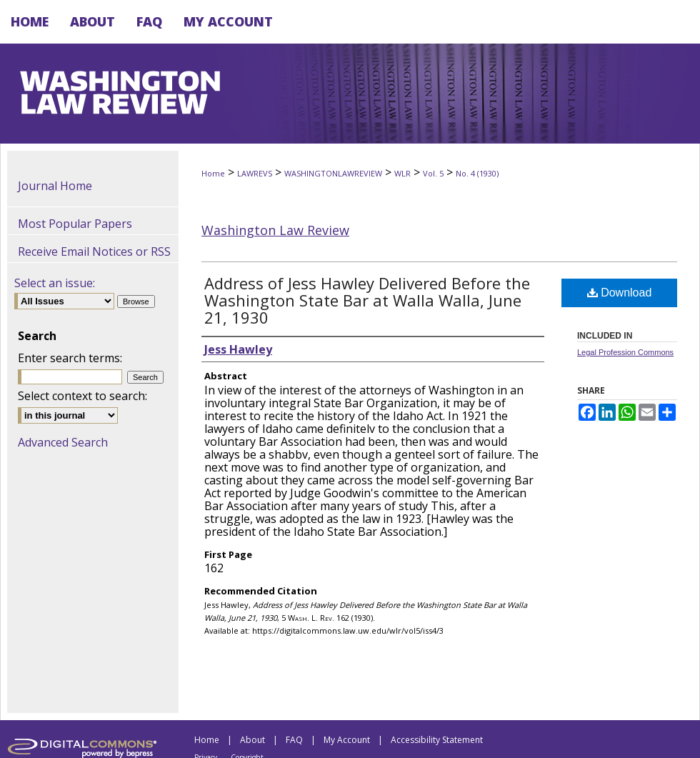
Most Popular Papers (75, 224)
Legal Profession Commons (625, 352)
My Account (347, 740)
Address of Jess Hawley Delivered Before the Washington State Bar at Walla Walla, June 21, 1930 (367, 300)
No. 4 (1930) (477, 173)
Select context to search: (82, 396)
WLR (402, 173)
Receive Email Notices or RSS (94, 251)
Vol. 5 (433, 173)
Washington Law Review (275, 230)
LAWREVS (255, 173)
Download (620, 293)
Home (213, 173)
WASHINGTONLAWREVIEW (333, 173)
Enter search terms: (70, 358)
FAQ (294, 740)
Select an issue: (55, 283)
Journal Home (55, 186)
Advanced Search (63, 442)
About (252, 740)
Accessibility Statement (437, 740)
